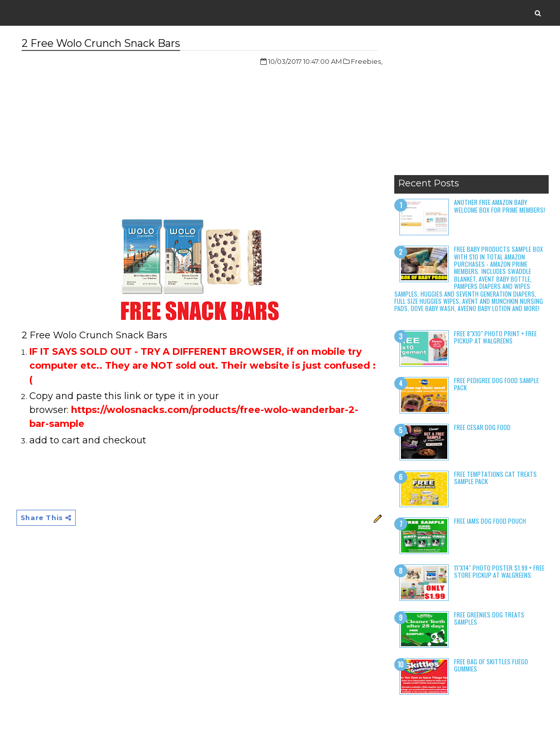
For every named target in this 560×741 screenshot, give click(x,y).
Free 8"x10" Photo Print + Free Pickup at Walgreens (495, 337)
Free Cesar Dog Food (482, 427)
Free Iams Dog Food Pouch (490, 521)
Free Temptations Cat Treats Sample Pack (495, 478)
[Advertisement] (471, 106)
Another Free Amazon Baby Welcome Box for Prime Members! (500, 206)
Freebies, (367, 61)
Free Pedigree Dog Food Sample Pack (496, 384)
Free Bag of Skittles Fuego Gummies (491, 665)
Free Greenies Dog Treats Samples (489, 618)
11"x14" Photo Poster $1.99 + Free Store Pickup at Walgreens (499, 571)
